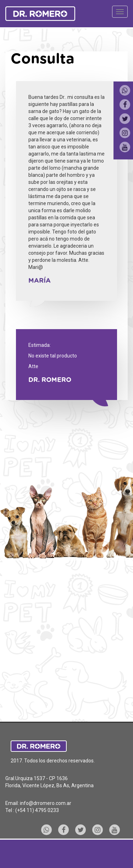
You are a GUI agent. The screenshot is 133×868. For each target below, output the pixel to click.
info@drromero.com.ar (46, 803)
